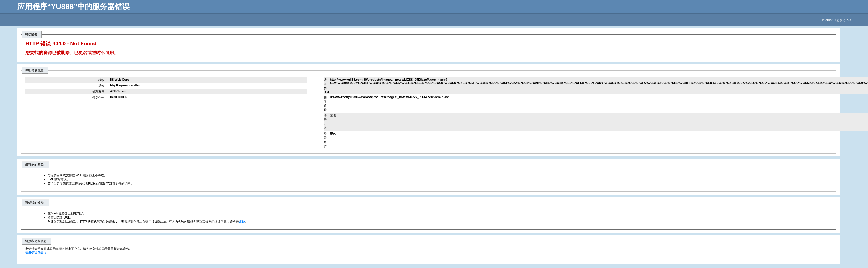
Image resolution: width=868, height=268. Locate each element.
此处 (242, 222)
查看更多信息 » (36, 253)
